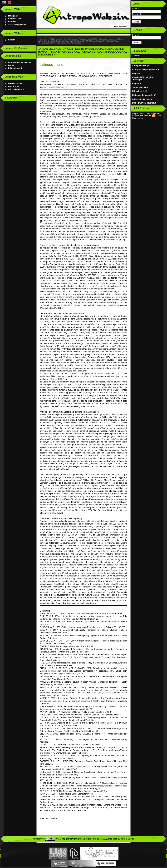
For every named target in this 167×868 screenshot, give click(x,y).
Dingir (135, 73)
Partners (12, 22)
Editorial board (15, 68)
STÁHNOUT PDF (50, 65)
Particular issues (71, 39)
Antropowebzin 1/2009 (88, 39)
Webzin (12, 40)
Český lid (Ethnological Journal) (143, 78)
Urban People (138, 91)
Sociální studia (139, 87)
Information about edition (20, 62)
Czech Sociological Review (145, 70)
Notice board (14, 86)
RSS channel (145, 116)
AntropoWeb (39, 839)
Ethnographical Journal (143, 103)
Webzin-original (56, 39)
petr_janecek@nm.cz (54, 87)
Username (137, 9)
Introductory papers (106, 39)
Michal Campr (128, 839)
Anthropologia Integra (142, 99)
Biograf (136, 83)
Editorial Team (15, 19)
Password (137, 14)
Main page (13, 16)
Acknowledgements (17, 25)
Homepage (43, 39)
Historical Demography (143, 95)
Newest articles (15, 83)
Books (11, 65)
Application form (16, 89)
